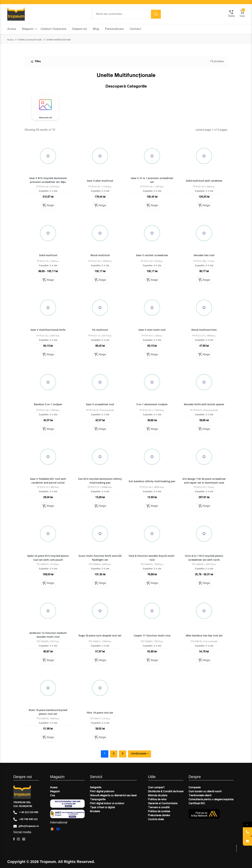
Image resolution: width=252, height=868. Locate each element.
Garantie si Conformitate (163, 804)
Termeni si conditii (159, 808)
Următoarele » (140, 754)
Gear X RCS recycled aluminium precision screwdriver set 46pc (48, 180)
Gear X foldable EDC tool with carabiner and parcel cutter (48, 481)
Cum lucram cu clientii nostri (205, 792)
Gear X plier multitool (100, 181)
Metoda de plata (158, 796)
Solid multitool (48, 255)
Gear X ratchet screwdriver (152, 255)
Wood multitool (100, 255)
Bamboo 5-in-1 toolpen (48, 404)
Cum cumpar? (156, 788)
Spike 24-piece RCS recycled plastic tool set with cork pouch (48, 558)
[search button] (156, 14)
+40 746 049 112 (25, 819)
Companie (195, 788)
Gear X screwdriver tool (100, 404)
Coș (53, 796)
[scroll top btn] (237, 849)
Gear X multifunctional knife (48, 330)
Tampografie (98, 800)
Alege (48, 205)
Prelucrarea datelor (159, 816)
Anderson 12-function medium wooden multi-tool (48, 635)
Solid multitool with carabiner (204, 181)
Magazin (30, 29)
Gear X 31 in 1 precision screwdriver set (152, 180)
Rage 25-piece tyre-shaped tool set (100, 635)
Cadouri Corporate (53, 29)
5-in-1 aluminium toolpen (152, 404)
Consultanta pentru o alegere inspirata (211, 800)
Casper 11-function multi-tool (152, 635)
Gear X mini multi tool (152, 330)
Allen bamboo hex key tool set (204, 635)
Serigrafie (96, 788)
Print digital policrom (102, 792)
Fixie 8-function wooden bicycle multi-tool (152, 558)
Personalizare (114, 29)
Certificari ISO (197, 804)
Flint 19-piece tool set (100, 713)
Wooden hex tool (204, 255)
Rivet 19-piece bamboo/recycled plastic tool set (48, 712)
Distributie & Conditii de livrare (166, 792)
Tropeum (48, 862)
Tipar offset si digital (102, 808)
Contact (135, 29)
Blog (96, 29)
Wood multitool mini (204, 330)
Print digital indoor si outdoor (107, 804)
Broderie (95, 812)
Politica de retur (157, 800)
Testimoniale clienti (200, 796)
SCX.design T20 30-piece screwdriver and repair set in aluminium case (204, 481)
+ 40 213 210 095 (26, 812)
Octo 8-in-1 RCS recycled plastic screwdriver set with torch (204, 558)
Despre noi (80, 29)
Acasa (12, 29)
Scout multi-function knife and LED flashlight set (100, 558)
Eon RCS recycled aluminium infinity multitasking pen (100, 481)
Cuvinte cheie (156, 820)
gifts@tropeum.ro (26, 826)
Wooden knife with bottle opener (204, 404)
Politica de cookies (159, 812)
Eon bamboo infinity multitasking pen (152, 481)
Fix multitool (100, 330)
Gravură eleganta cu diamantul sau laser (113, 796)
